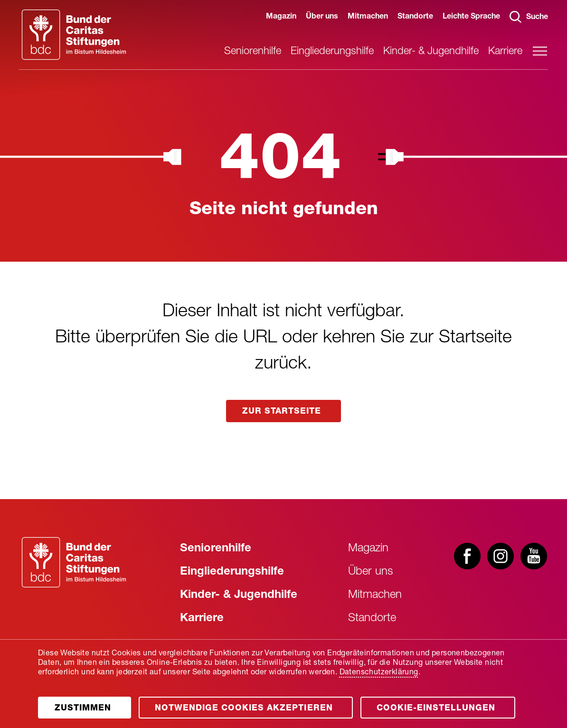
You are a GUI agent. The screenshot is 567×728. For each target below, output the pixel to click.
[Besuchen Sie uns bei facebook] (467, 557)
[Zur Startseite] (74, 562)
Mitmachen (368, 17)
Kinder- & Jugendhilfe (431, 52)
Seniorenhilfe (253, 52)
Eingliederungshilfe (332, 52)
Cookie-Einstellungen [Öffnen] (450, 704)
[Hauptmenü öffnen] (540, 51)
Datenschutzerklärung (379, 664)
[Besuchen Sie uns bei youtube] (534, 557)
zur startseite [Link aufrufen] (283, 412)
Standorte (415, 17)
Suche (529, 17)
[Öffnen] (87, 699)
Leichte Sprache (471, 17)
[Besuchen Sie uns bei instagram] (501, 557)
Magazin (281, 17)
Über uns (322, 17)
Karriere (505, 52)
